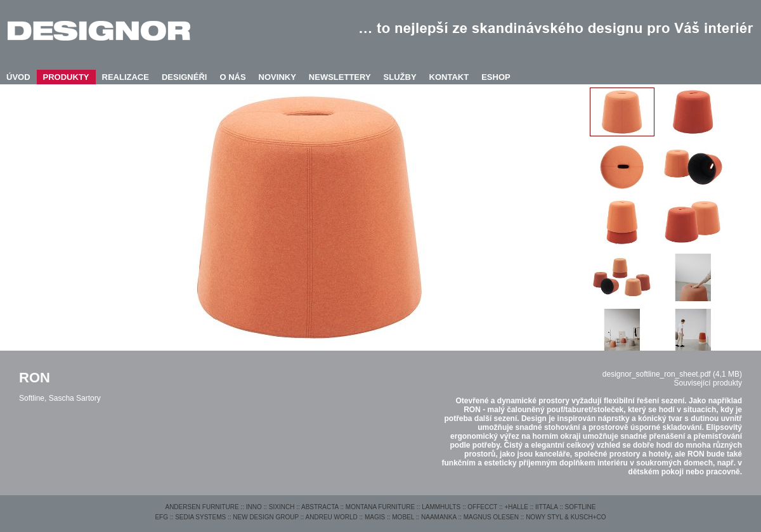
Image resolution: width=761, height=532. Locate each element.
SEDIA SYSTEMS (200, 517)
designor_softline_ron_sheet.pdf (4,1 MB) (672, 374)
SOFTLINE (581, 507)
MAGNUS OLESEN (491, 517)
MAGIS (375, 517)
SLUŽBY (400, 77)
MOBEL (403, 517)
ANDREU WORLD (332, 517)
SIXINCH (282, 507)
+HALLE (516, 507)
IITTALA (546, 507)
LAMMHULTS (441, 507)
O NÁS (232, 77)
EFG (161, 517)
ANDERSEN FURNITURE (202, 507)
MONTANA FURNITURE (380, 507)
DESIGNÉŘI (185, 77)
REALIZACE (126, 77)
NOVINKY (277, 77)
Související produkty (708, 383)
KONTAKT (449, 77)
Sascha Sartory (75, 398)
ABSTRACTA (320, 507)
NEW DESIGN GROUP (266, 517)
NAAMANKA (439, 517)
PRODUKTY (66, 77)
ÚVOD (18, 77)
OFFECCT (482, 507)
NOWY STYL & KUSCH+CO (566, 517)
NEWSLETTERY (340, 77)
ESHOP (496, 77)
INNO (254, 507)
